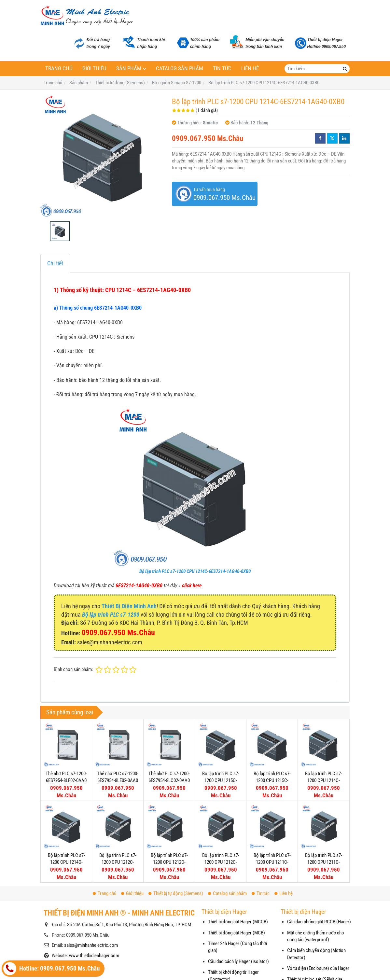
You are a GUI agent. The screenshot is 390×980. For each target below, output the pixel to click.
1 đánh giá (207, 110)
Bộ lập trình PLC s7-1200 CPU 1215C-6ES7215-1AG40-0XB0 (272, 781)
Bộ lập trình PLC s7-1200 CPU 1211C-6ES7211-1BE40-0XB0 (324, 818)
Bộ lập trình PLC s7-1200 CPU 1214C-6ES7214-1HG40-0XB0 (323, 781)
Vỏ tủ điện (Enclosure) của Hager (318, 968)
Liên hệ (250, 69)
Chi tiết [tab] (55, 263)
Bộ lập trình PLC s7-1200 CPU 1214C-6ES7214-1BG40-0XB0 (66, 862)
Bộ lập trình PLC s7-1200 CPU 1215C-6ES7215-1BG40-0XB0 (221, 781)
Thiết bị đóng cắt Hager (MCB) (237, 933)
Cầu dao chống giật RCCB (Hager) (319, 922)
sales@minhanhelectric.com (91, 945)
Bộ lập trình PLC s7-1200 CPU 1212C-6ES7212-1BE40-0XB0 (169, 862)
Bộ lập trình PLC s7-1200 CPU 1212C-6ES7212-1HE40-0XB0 (118, 862)
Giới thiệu (94, 69)
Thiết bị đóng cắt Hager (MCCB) (238, 922)
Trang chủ (59, 69)
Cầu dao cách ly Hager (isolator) (238, 961)
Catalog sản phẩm (180, 69)
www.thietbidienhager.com (94, 956)
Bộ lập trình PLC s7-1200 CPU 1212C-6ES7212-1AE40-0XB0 (221, 862)
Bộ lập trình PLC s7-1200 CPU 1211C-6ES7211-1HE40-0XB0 (272, 818)
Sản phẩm (129, 69)
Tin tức (222, 69)
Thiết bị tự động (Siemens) (176, 893)
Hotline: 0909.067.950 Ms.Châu (51, 969)
